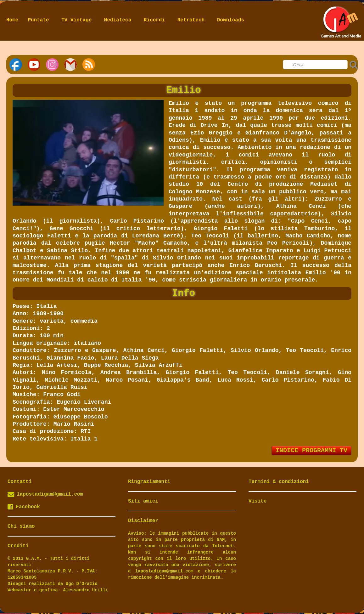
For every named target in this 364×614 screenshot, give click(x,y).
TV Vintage (78, 20)
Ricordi (156, 20)
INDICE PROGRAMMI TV (311, 450)
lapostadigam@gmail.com (50, 494)
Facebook (24, 507)
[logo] (340, 20)
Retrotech (193, 20)
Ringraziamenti (149, 482)
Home (12, 20)
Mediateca (119, 20)
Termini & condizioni (279, 482)
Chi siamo (21, 526)
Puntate (40, 20)
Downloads (231, 20)
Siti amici (143, 501)
